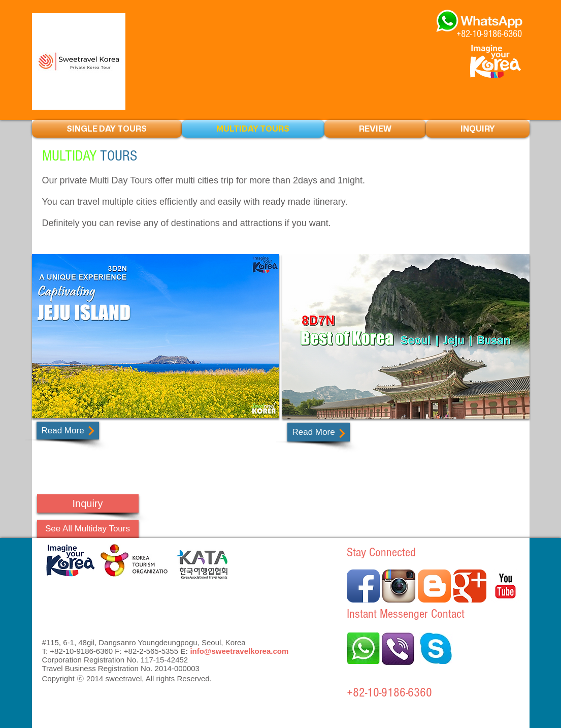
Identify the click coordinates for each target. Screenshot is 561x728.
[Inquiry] (88, 503)
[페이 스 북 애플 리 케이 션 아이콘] (363, 586)
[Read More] (68, 431)
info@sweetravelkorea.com (239, 651)
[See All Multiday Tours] (88, 529)
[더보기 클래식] (470, 586)
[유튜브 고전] (505, 586)
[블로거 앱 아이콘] (434, 586)
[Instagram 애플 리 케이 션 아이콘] (399, 586)
